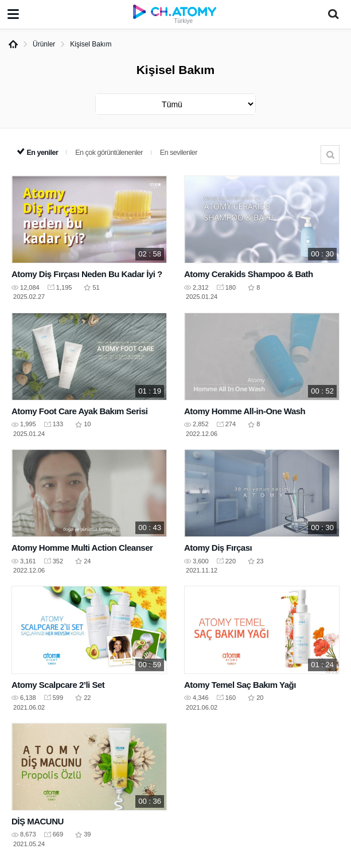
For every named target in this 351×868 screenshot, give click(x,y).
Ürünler (44, 44)
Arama (330, 155)
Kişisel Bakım (91, 44)
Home (13, 44)
